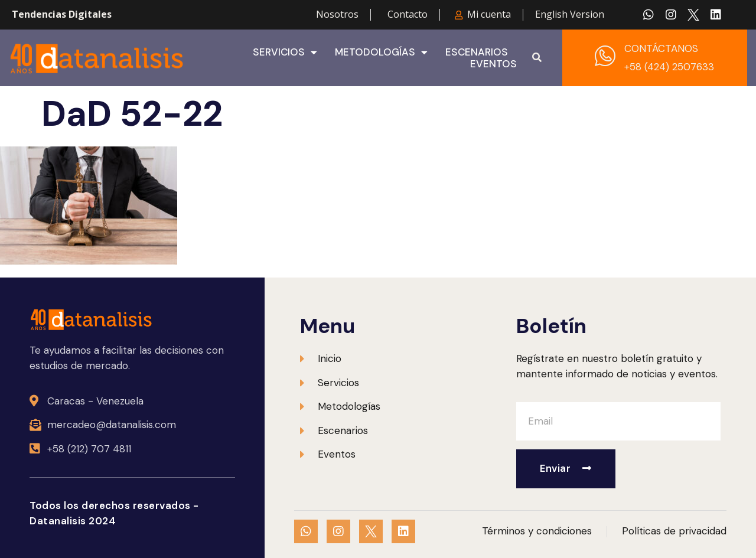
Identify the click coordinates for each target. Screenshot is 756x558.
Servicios (285, 52)
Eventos (493, 64)
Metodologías (381, 52)
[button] (537, 58)
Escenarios (477, 52)
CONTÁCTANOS (661, 48)
